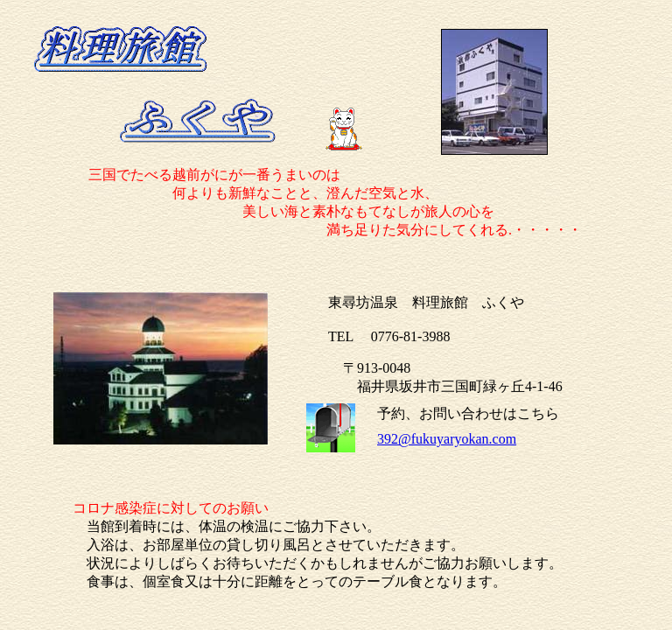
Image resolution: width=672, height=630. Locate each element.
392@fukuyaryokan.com (447, 439)
